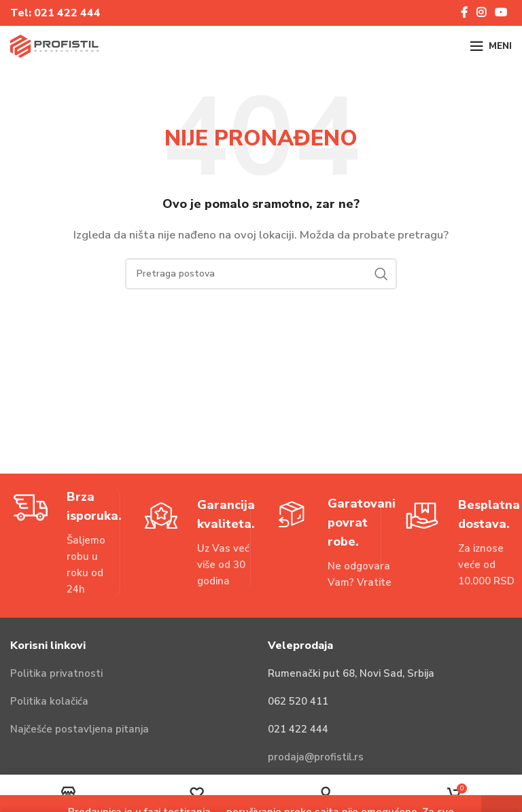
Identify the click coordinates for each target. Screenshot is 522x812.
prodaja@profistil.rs (316, 757)
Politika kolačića (49, 701)
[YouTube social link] (501, 13)
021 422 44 (64, 13)
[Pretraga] (261, 274)
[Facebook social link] (464, 13)
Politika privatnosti (56, 673)
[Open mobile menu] (491, 46)
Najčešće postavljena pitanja (80, 729)
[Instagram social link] (481, 13)
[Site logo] (54, 46)
